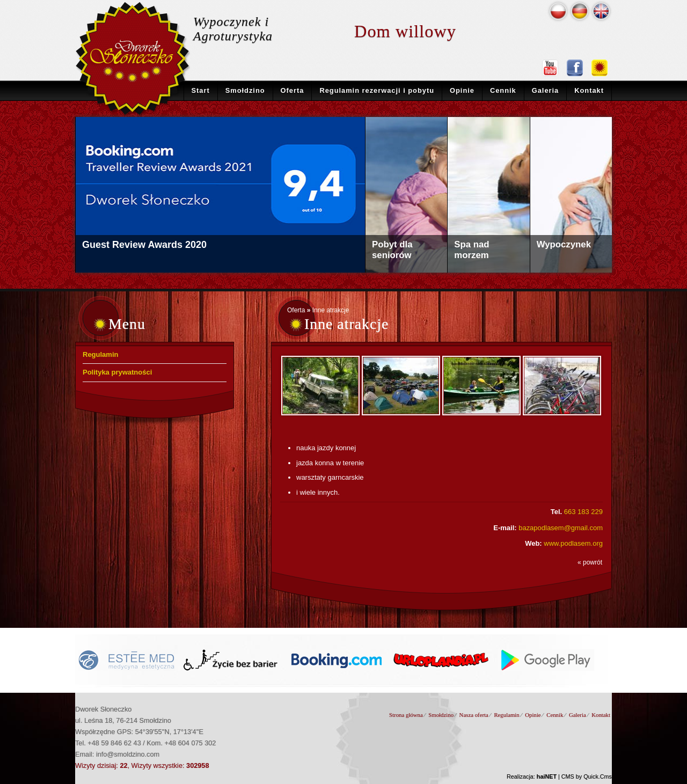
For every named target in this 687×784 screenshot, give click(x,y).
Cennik (503, 90)
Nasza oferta (474, 715)
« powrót (590, 562)
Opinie (462, 90)
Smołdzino (245, 90)
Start (201, 90)
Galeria (546, 90)
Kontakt (589, 90)
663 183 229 (583, 512)
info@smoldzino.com (128, 754)
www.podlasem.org (573, 543)
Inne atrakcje (331, 310)
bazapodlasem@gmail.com (561, 528)
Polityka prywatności (117, 372)
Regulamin (100, 354)
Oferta (293, 90)
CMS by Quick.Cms (587, 776)
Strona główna (406, 715)
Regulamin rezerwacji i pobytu (377, 90)
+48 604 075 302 (191, 743)
